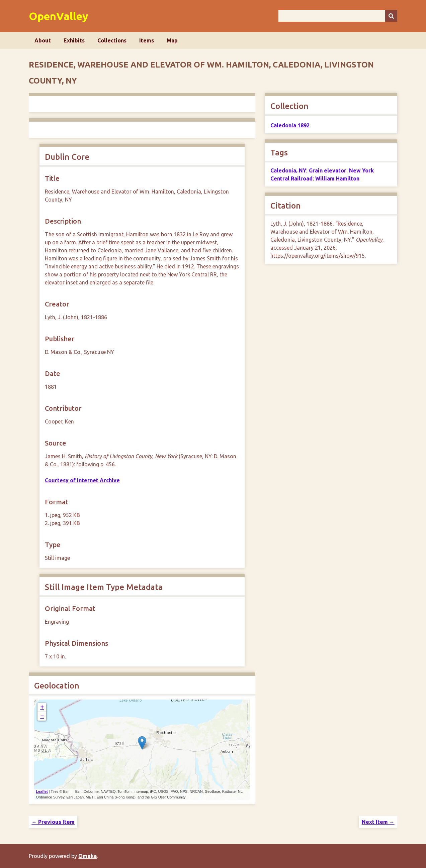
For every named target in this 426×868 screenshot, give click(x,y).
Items (147, 40)
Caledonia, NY (288, 170)
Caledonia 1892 (290, 125)
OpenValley (59, 16)
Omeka (88, 856)
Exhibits (74, 40)
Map (172, 40)
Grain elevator (328, 170)
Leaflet (42, 791)
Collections (112, 40)
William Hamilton (337, 178)
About (43, 40)
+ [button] (42, 707)
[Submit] (391, 16)
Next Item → (378, 822)
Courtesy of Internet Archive (82, 480)
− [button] (42, 716)
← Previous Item (53, 822)
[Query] (338, 16)
